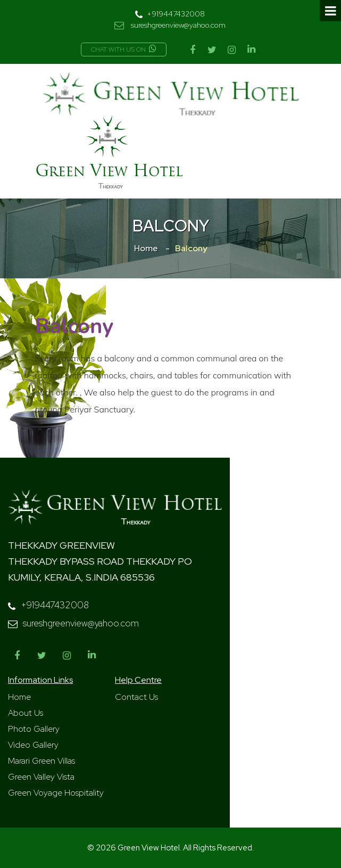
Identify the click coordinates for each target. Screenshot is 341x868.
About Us (26, 713)
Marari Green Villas (41, 761)
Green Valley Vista (41, 777)
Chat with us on (124, 49)
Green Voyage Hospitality (56, 793)
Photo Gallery (34, 729)
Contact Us (136, 697)
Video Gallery (33, 745)
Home (146, 248)
